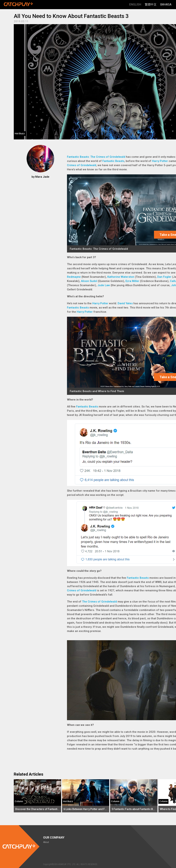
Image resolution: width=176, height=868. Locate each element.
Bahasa (166, 4)
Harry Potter (160, 161)
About (46, 842)
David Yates (125, 303)
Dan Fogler (164, 277)
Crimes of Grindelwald (82, 165)
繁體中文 (151, 4)
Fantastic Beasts (113, 161)
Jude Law (104, 285)
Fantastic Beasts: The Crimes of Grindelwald (96, 157)
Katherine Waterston (121, 277)
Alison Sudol (89, 281)
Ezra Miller (132, 281)
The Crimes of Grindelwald (99, 602)
